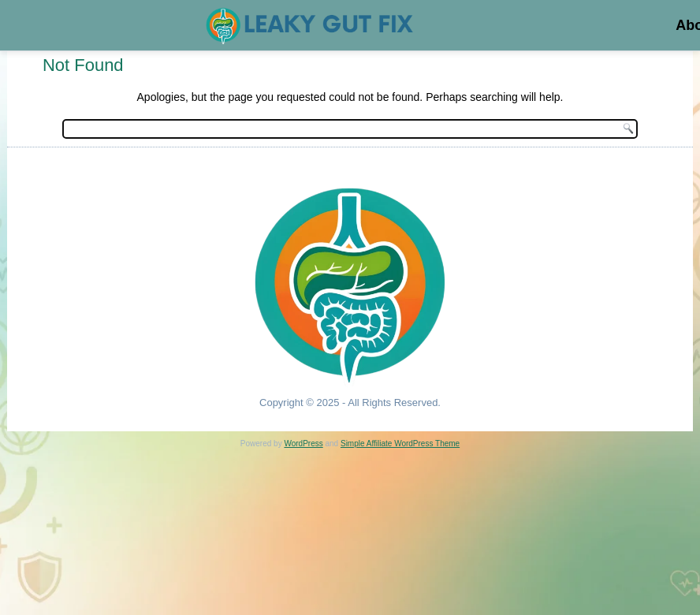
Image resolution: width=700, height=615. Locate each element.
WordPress (303, 444)
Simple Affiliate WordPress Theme (400, 444)
